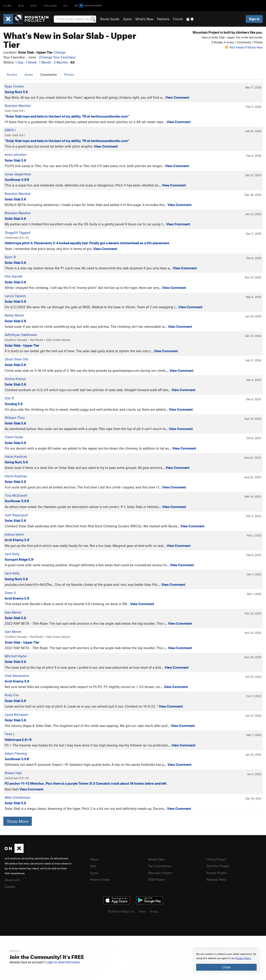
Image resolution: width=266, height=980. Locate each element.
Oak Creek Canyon (58, 340)
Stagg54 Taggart (18, 232)
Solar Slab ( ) (15, 111)
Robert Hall (13, 773)
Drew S (10, 593)
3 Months (61, 62)
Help (94, 866)
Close (226, 967)
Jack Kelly (12, 554)
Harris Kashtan (16, 456)
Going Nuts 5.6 (16, 92)
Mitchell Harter (16, 656)
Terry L (10, 734)
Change (60, 52)
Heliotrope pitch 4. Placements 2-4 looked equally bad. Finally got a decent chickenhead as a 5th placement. (87, 243)
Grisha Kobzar (15, 379)
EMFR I (10, 130)
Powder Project (218, 872)
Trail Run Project (219, 866)
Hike (34, 5)
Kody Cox (12, 695)
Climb (8, 5)
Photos (69, 74)
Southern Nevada (16, 340)
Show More (18, 821)
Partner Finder (101, 879)
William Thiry (15, 418)
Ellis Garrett (14, 276)
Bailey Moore (14, 315)
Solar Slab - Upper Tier (22, 345)
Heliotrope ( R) (17, 238)
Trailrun (50, 5)
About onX (13, 880)
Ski (66, 5)
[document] (226, 961)
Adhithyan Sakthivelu (21, 335)
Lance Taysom (15, 296)
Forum (178, 19)
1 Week (31, 62)
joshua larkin (14, 534)
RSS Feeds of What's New (244, 47)
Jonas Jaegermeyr (18, 174)
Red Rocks (37, 340)
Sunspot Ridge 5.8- (20, 559)
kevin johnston (16, 154)
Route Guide (110, 19)
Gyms (127, 19)
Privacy (154, 911)
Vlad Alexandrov (17, 676)
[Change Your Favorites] (57, 57)
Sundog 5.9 (14, 404)
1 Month (45, 62)
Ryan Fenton (14, 86)
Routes (12, 74)
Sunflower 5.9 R (17, 180)
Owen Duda (14, 437)
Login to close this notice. (63, 962)
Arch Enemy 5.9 (17, 540)
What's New (144, 19)
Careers (10, 886)
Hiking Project (217, 859)
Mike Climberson (17, 797)
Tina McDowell (16, 495)
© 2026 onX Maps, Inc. (121, 911)
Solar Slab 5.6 (15, 160)
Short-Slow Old (16, 359)
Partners (163, 19)
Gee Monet (13, 612)
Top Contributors (161, 866)
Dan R (9, 398)
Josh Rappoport (16, 515)
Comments (48, 74)
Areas (29, 74)
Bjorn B (10, 257)
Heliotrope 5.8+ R (18, 740)
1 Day (19, 62)
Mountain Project (161, 872)
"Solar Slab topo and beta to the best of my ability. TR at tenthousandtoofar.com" (67, 116)
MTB (21, 5)
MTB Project (157, 879)
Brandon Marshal (18, 106)
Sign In (254, 19)
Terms (142, 911)
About (95, 859)
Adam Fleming (16, 753)
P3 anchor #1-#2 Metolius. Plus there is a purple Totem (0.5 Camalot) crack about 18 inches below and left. (86, 783)
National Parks (217, 879)
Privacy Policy (243, 958)
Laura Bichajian (16, 714)
